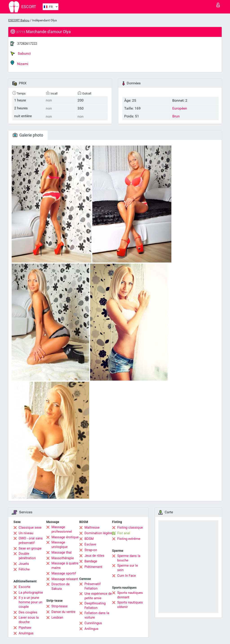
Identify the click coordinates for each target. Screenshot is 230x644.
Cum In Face (127, 576)
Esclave (90, 544)
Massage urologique (60, 545)
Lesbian (57, 617)
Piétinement (93, 567)
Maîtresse (92, 527)
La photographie (31, 592)
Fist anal (124, 533)
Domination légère (98, 533)
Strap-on (91, 550)
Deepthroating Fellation (95, 606)
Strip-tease (60, 606)
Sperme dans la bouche (129, 558)
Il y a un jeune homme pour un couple (30, 602)
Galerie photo (28, 135)
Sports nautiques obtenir (130, 605)
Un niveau (26, 533)
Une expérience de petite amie (98, 596)
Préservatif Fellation (93, 586)
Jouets (24, 564)
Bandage (91, 561)
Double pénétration (27, 556)
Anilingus (91, 629)
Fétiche (24, 569)
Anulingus (26, 633)
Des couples (28, 612)
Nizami (19, 63)
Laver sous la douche (29, 620)
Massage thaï (62, 552)
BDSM (89, 539)
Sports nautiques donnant (130, 595)
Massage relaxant (65, 579)
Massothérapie (63, 558)
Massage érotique (65, 537)
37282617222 (27, 44)
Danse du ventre (63, 612)
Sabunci (21, 54)
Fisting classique (130, 527)
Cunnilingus (93, 623)
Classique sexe (30, 527)
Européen (180, 108)
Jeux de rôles (94, 556)
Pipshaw (25, 628)
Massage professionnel (62, 529)
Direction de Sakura (61, 586)
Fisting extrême (129, 539)
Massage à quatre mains (65, 565)
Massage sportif (64, 573)
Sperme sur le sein (128, 568)
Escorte (24, 587)
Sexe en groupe (30, 548)
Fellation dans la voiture (97, 615)
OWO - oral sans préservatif (31, 541)
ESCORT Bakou (19, 20)
